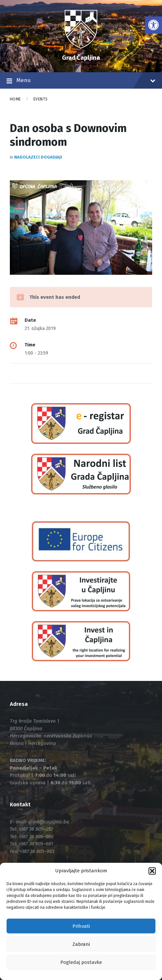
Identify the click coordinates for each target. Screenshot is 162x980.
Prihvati (81, 926)
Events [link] (41, 99)
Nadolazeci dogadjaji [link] (38, 157)
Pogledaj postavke (81, 962)
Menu (81, 81)
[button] (152, 871)
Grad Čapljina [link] (81, 58)
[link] (153, 25)
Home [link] (15, 99)
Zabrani (81, 944)
